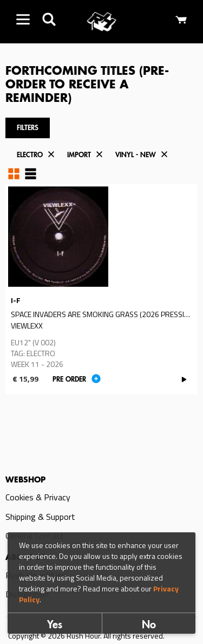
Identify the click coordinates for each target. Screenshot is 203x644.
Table (31, 173)
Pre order (69, 380)
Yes (55, 626)
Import (79, 155)
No (149, 626)
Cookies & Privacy (38, 497)
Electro (30, 155)
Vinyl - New (136, 155)
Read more (101, 289)
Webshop (25, 480)
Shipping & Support (40, 517)
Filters (28, 128)
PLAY (184, 379)
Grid (14, 173)
